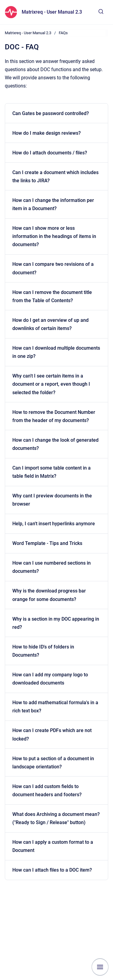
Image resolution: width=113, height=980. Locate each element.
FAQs (63, 33)
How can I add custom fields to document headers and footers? (47, 790)
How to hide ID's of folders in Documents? (43, 651)
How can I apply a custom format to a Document (53, 846)
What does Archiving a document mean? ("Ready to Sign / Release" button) (56, 818)
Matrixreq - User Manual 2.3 (52, 12)
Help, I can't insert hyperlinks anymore (54, 524)
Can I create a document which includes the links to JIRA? (55, 177)
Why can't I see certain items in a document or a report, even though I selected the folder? (51, 384)
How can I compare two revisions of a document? (53, 268)
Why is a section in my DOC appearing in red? (56, 623)
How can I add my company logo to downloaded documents (50, 679)
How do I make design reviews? (47, 133)
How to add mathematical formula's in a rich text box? (55, 707)
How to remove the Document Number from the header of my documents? (54, 416)
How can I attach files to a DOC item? (52, 870)
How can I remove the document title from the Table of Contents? (52, 296)
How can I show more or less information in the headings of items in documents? (54, 236)
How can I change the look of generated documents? (55, 444)
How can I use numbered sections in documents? (52, 567)
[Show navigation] (100, 967)
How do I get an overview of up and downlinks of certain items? (50, 324)
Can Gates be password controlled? (51, 113)
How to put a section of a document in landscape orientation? (53, 763)
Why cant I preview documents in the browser (52, 500)
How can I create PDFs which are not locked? (52, 734)
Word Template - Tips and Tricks (47, 543)
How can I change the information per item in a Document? (53, 204)
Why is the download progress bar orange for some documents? (49, 595)
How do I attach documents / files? (50, 153)
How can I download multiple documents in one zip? (56, 352)
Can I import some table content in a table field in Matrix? (52, 472)
